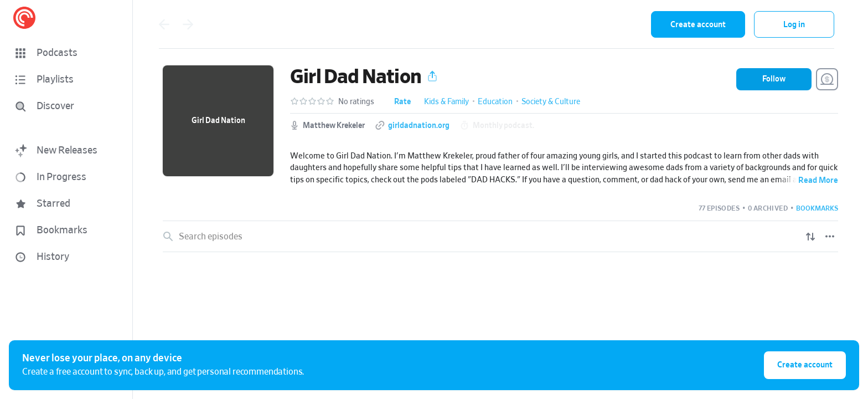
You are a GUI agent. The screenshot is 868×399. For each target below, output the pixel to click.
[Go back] (164, 24)
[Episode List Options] (830, 237)
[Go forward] (188, 24)
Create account (698, 25)
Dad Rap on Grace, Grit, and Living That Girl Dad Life (262, 311)
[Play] (830, 272)
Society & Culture (551, 102)
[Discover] (64, 106)
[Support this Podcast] (827, 79)
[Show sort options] (810, 237)
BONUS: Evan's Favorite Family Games (236, 391)
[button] (66, 53)
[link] (500, 272)
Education (495, 102)
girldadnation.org (419, 126)
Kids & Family (446, 102)
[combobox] (570, 24)
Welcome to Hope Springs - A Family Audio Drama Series (304, 272)
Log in (794, 25)
